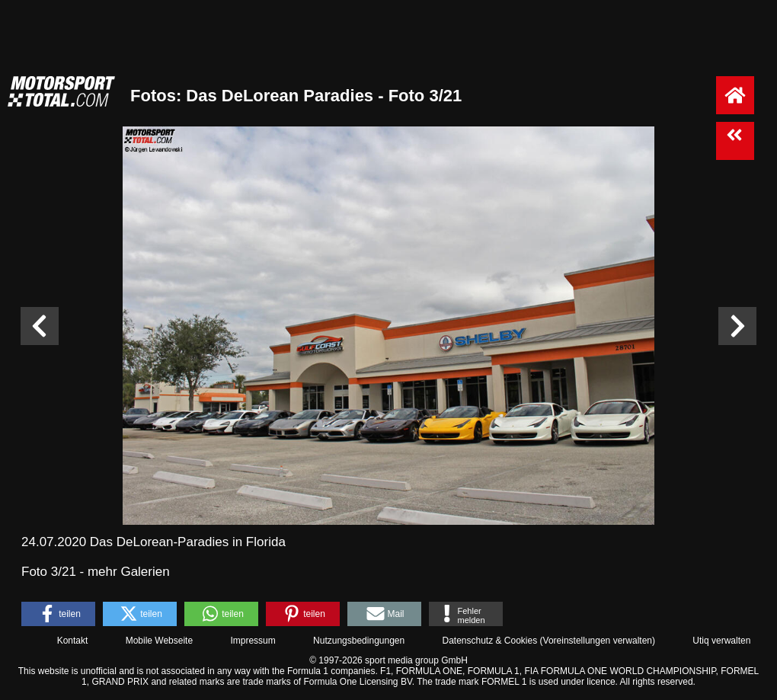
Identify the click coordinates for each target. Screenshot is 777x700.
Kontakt (73, 641)
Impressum (253, 641)
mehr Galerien (129, 572)
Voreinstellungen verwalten (598, 641)
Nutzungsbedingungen (359, 641)
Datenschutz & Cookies (489, 641)
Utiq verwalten (721, 641)
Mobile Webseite (160, 641)
